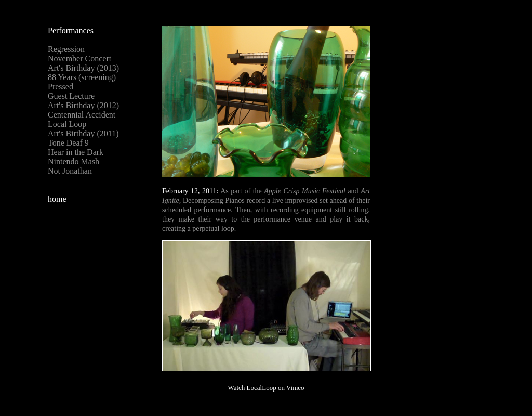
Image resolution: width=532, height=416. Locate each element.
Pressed (61, 87)
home (57, 199)
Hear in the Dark (76, 152)
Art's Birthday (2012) (83, 105)
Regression (66, 49)
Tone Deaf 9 (68, 143)
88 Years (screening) (82, 77)
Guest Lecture (71, 96)
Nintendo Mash (74, 161)
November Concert (79, 58)
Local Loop (67, 124)
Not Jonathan (70, 171)
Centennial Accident (82, 115)
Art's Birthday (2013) (83, 68)
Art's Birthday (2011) (83, 133)
